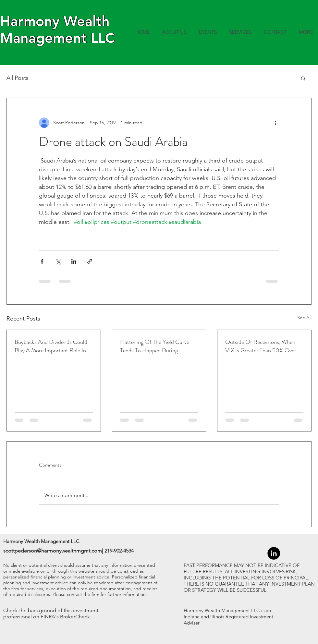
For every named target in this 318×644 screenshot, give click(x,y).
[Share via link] (90, 261)
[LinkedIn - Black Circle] (274, 553)
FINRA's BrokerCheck (65, 617)
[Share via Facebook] (42, 261)
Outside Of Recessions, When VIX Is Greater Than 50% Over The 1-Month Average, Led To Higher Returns (261, 346)
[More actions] (275, 123)
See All (304, 318)
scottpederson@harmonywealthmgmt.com (53, 551)
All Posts (18, 78)
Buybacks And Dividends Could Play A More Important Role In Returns (51, 346)
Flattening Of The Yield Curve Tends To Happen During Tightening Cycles (155, 346)
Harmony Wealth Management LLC (57, 30)
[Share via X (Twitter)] (58, 261)
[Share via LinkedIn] (74, 261)
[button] (303, 78)
